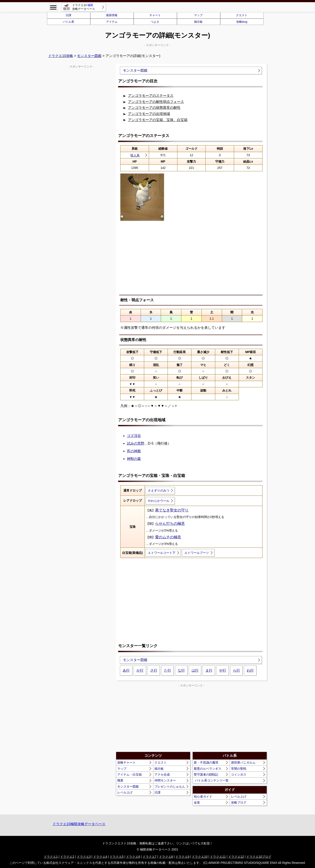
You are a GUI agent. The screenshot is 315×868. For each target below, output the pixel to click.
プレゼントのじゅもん (170, 787)
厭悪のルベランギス (208, 769)
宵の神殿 (134, 451)
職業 (120, 780)
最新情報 (112, 15)
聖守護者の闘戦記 (206, 774)
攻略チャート (126, 762)
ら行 (236, 670)
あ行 (126, 670)
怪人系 (135, 155)
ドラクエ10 (200, 857)
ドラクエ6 (133, 857)
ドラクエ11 (218, 857)
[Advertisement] (191, 261)
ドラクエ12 (236, 857)
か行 (140, 670)
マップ (198, 15)
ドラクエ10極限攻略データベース (79, 824)
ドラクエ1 (51, 857)
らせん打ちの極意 (170, 524)
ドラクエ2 (67, 857)
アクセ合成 (162, 774)
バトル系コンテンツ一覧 (212, 780)
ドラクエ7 (150, 857)
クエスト (242, 15)
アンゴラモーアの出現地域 (149, 114)
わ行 (250, 670)
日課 (68, 15)
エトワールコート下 (162, 553)
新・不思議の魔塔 (206, 762)
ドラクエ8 (166, 857)
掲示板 (198, 22)
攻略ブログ (239, 802)
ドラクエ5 (117, 857)
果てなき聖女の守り (172, 510)
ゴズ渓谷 (134, 436)
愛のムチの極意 (168, 537)
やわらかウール (159, 501)
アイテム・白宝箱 (129, 774)
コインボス (239, 774)
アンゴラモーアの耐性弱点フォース (156, 102)
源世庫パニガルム (243, 762)
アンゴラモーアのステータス (151, 96)
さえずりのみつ (159, 490)
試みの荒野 (136, 443)
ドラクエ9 (182, 857)
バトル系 (68, 22)
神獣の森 (134, 459)
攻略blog (242, 22)
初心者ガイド (203, 797)
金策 (197, 802)
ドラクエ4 (100, 857)
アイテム (112, 22)
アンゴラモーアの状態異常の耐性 (154, 108)
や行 (223, 670)
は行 (195, 670)
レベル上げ (125, 792)
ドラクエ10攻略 (61, 56)
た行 (168, 670)
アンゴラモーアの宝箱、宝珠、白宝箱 (158, 120)
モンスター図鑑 (89, 56)
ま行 (209, 670)
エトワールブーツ (197, 553)
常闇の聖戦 (239, 769)
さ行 (154, 670)
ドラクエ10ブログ (259, 857)
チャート (155, 15)
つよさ (155, 22)
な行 (181, 670)
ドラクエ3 (84, 857)
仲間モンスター (165, 780)
